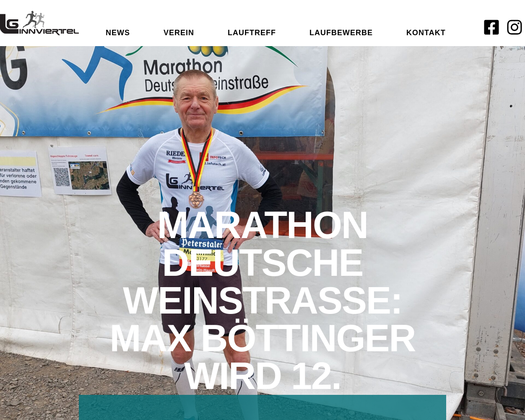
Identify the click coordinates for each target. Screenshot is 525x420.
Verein (179, 33)
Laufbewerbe (341, 33)
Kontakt (426, 33)
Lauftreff (252, 33)
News (118, 33)
